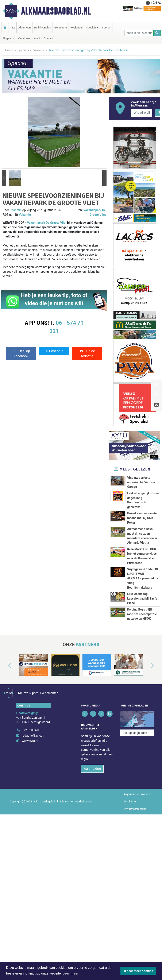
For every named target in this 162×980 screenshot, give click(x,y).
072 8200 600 (31, 730)
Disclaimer (130, 801)
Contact (49, 38)
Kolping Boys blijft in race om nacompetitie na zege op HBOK (142, 614)
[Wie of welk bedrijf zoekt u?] (142, 113)
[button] (4, 178)
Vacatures (24, 38)
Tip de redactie (87, 354)
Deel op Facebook (21, 354)
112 (12, 28)
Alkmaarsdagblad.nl (56, 11)
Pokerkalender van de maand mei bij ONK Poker (142, 518)
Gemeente (61, 28)
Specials (23, 50)
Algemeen (24, 28)
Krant (37, 38)
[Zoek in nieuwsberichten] (139, 33)
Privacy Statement (135, 809)
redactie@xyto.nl (33, 736)
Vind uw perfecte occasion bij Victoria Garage (141, 482)
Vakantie (39, 50)
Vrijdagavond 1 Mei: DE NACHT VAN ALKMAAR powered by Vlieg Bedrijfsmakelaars (143, 578)
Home (9, 50)
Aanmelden (92, 769)
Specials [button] (91, 28)
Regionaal (76, 28)
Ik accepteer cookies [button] (138, 971)
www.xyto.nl (30, 741)
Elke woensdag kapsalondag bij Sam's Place (142, 599)
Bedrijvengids (43, 28)
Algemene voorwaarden (138, 794)
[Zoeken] (157, 33)
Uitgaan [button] (8, 38)
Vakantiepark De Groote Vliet (47, 223)
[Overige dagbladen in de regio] (137, 733)
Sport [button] (105, 28)
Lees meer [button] (70, 973)
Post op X (54, 351)
